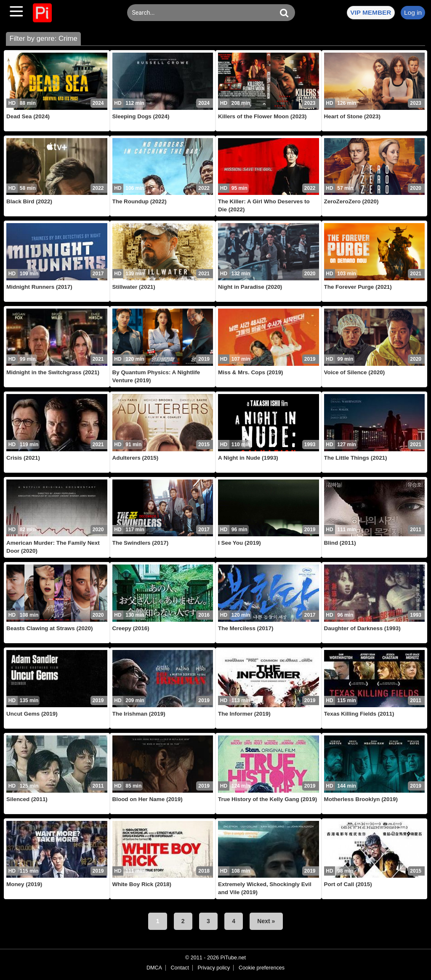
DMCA (154, 968)
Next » (266, 921)
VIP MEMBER (371, 12)
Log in (413, 12)
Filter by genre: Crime (43, 39)
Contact (180, 968)
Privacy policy (214, 968)
